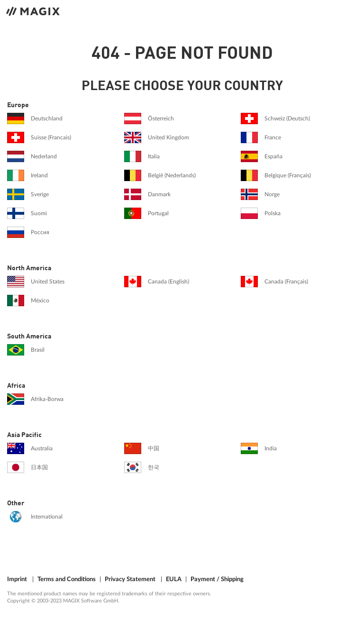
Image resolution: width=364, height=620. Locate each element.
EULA (174, 579)
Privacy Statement (130, 579)
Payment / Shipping (217, 579)
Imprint (17, 579)
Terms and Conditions (67, 579)
